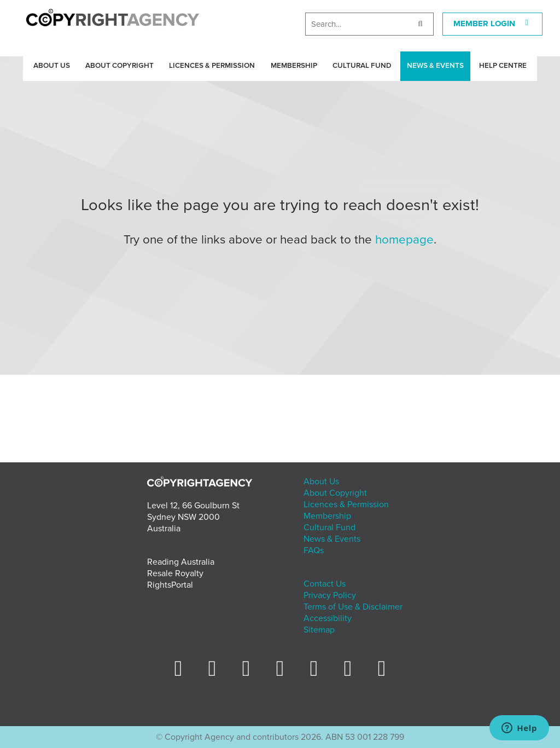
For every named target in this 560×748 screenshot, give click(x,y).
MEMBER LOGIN (493, 24)
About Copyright (119, 66)
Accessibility (328, 618)
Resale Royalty (175, 573)
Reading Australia (181, 562)
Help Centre (503, 66)
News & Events (435, 66)
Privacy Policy (330, 595)
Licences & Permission (212, 66)
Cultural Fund (362, 66)
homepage (404, 239)
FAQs (314, 550)
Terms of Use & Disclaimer (353, 607)
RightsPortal (170, 585)
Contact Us (325, 584)
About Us (52, 66)
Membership (294, 66)
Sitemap (319, 630)
